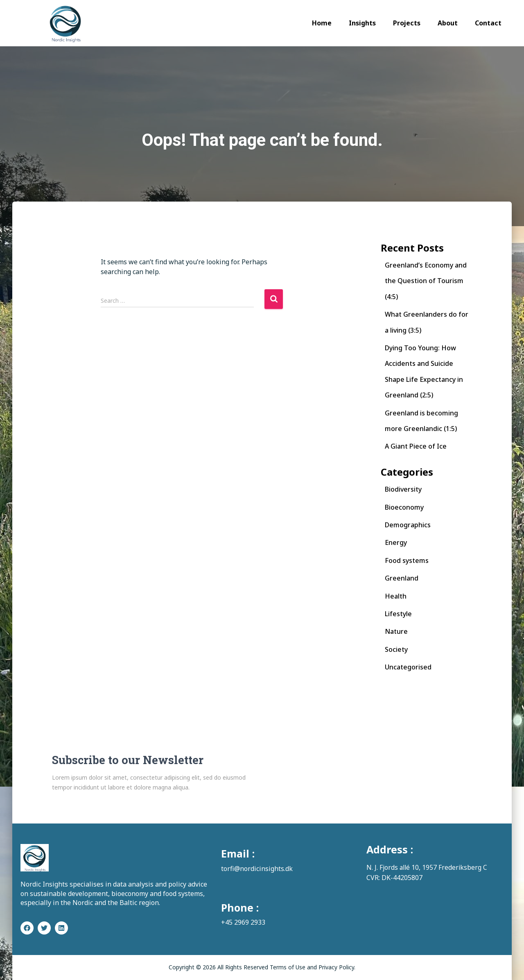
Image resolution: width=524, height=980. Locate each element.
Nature (396, 631)
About (448, 23)
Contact (488, 23)
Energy (396, 542)
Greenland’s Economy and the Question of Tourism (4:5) (426, 281)
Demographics (408, 525)
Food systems (407, 560)
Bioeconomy (404, 507)
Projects (407, 23)
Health (396, 596)
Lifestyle (398, 614)
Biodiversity (403, 489)
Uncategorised (408, 667)
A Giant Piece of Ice (416, 446)
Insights (362, 23)
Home (322, 23)
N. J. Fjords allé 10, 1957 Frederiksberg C (428, 867)
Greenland (402, 578)
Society (396, 649)
